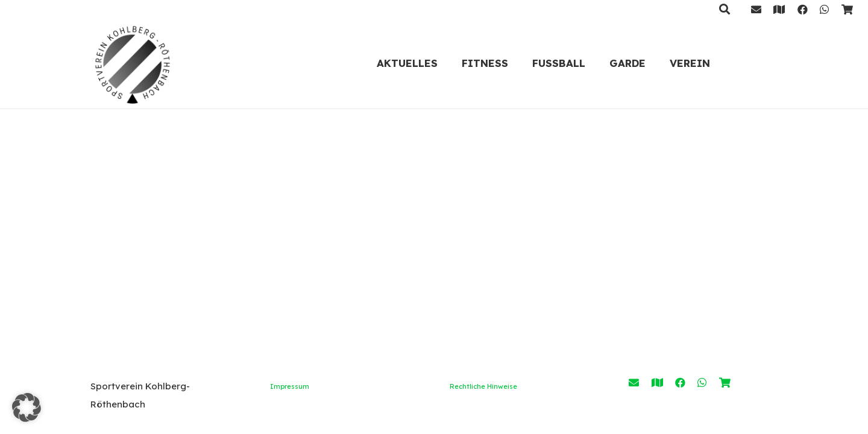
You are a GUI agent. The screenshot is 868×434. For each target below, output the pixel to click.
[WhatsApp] (824, 9)
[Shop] (847, 9)
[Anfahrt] (657, 382)
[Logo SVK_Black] (133, 63)
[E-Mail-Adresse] (756, 9)
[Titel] (779, 9)
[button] (27, 407)
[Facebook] (803, 9)
